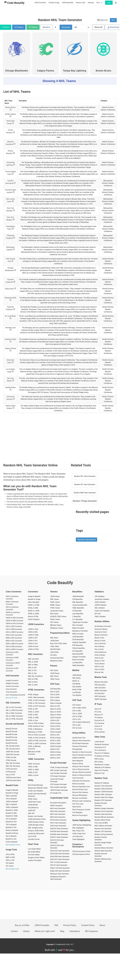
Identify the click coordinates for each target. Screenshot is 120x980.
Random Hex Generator (103, 829)
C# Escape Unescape (58, 776)
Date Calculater (34, 602)
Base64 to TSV (11, 827)
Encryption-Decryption (58, 803)
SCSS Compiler (56, 732)
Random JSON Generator (104, 792)
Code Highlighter (78, 839)
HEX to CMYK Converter (15, 649)
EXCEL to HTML (34, 605)
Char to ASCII (99, 669)
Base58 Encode (11, 734)
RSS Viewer (54, 614)
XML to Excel (33, 682)
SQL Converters (13, 703)
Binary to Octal (100, 641)
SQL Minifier (77, 687)
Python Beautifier (79, 648)
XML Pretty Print (78, 831)
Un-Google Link (56, 793)
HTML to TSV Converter (37, 703)
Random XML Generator (103, 794)
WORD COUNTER (79, 758)
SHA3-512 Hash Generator (60, 859)
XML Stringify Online (35, 828)
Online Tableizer (34, 619)
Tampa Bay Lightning (75, 71)
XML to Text (32, 673)
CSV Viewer (54, 622)
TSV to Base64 (11, 825)
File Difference (33, 808)
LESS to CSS (55, 720)
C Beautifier (77, 617)
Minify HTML (77, 690)
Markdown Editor (56, 661)
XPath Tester (33, 799)
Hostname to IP (100, 747)
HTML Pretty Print (79, 834)
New (113, 20)
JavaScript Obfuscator (36, 834)
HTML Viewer (55, 608)
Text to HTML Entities (36, 723)
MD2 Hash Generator (58, 808)
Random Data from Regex (104, 797)
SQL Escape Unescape (58, 787)
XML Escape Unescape (59, 770)
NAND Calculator (101, 691)
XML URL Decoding (13, 766)
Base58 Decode (11, 737)
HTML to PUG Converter (37, 738)
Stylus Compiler (56, 703)
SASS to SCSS (55, 755)
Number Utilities (102, 621)
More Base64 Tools (13, 845)
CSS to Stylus (55, 700)
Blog (62, 931)
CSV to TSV (77, 719)
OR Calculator (99, 693)
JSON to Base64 (12, 802)
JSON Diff (32, 811)
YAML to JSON (33, 770)
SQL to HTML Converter (14, 719)
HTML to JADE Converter (37, 743)
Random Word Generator (81, 741)
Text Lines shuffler (101, 823)
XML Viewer (54, 599)
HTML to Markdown (35, 729)
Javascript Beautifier (80, 605)
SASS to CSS (55, 749)
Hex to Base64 (11, 836)
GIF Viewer (10, 866)
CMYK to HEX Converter (15, 618)
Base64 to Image (12, 793)
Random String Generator (104, 834)
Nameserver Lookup (102, 765)
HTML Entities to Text (36, 726)
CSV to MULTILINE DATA (81, 722)
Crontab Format (34, 839)
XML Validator (100, 608)
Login (109, 3)
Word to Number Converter (82, 755)
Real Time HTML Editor (59, 644)
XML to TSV (32, 670)
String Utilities (79, 733)
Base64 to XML (11, 813)
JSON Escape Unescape (59, 790)
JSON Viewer (55, 596)
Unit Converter (12, 676)
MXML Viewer (55, 605)
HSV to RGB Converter (14, 629)
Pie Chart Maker (34, 855)
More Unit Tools (12, 698)
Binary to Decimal (101, 635)
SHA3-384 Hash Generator (60, 857)
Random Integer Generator (104, 808)
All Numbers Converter (103, 626)
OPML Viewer (55, 619)
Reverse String (78, 764)
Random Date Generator (103, 814)
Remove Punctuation (80, 815)
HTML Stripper (33, 695)
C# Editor (54, 655)
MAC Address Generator (103, 826)
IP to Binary (99, 718)
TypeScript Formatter (80, 622)
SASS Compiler (56, 746)
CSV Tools (77, 700)
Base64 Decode (11, 743)
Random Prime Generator (104, 811)
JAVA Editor (54, 652)
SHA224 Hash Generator (59, 829)
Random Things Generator (85, 501)
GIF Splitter (10, 863)
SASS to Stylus (55, 752)
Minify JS (76, 681)
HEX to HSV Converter (14, 635)
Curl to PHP (32, 836)
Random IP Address (102, 783)
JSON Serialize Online (36, 822)
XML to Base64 (11, 804)
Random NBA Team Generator (85, 493)
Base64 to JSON (12, 810)
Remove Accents (78, 784)
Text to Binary (99, 664)
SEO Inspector (91, 931)
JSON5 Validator (100, 605)
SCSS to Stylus (55, 738)
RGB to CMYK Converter (15, 644)
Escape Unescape (58, 763)
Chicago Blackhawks (17, 71)
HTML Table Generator (36, 697)
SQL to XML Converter (14, 713)
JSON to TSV (33, 641)
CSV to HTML (77, 716)
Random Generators (87, 540)
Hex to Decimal (100, 644)
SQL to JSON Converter (14, 710)
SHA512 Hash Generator (59, 837)
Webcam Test (99, 773)
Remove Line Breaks (80, 798)
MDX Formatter (78, 634)
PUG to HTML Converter (37, 735)
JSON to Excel (33, 646)
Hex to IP (98, 709)
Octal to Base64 (12, 842)
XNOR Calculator (101, 699)
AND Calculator (100, 688)
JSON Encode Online (13, 780)
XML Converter (33, 659)
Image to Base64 (12, 790)
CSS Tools (55, 684)
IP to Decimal (99, 723)
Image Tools (11, 850)
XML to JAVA (33, 685)
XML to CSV (32, 668)
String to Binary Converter (82, 772)
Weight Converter (12, 683)
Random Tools (101, 778)
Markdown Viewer (57, 628)
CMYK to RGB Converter (15, 621)
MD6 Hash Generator (58, 817)
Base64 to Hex (11, 839)
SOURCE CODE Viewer (58, 617)
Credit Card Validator (36, 791)
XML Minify (76, 678)
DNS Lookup (99, 759)
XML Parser (54, 676)
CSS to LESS (55, 692)
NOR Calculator (100, 696)
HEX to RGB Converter (14, 647)
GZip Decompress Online (81, 851)
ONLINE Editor (55, 649)
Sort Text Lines (78, 804)
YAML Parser (55, 679)
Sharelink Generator (102, 744)
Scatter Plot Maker (35, 860)
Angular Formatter (79, 657)
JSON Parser (55, 673)
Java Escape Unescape (59, 773)
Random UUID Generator (103, 789)
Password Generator (80, 746)
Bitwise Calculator (101, 682)
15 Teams (33, 27)
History (26, 931)
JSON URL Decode (13, 755)
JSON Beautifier (68, 3)
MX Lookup (99, 762)
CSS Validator (99, 596)
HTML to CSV (33, 709)
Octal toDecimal (100, 652)
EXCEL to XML (33, 608)
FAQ (56, 925)
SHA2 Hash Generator (58, 826)
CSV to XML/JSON (79, 708)
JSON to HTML (33, 649)
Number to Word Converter (82, 752)
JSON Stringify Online (36, 825)
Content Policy (88, 925)
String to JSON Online (36, 831)
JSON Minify (77, 675)
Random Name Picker (102, 820)
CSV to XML (77, 711)
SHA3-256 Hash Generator (60, 854)
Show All (98, 27)
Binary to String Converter (82, 775)
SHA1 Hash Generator (58, 823)
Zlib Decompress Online (81, 854)
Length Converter (12, 680)
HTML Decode (11, 760)
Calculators (75, 931)
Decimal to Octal (100, 632)
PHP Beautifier (78, 645)
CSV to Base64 (11, 819)
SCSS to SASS (55, 743)
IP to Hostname (100, 750)
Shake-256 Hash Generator (60, 871)
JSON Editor (55, 641)
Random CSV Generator (103, 800)
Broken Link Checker (35, 816)
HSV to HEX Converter (14, 626)
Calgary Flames (46, 71)
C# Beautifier (77, 611)
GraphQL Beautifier (79, 642)
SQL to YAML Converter (14, 716)
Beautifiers (77, 592)
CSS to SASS (55, 697)
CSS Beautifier (55, 689)
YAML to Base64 (12, 807)
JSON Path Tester (34, 802)
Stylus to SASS (55, 715)
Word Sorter (77, 807)
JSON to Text (33, 644)
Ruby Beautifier (78, 654)
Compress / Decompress (78, 845)
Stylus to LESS (55, 709)
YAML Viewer (55, 602)
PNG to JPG (10, 860)
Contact (14, 931)
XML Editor (54, 638)
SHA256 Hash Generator (59, 831)
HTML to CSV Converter (37, 700)
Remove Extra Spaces (80, 792)
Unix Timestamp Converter (15, 695)
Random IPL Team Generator (85, 484)
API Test (98, 614)
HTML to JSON (33, 712)
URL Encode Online (13, 746)
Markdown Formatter (80, 631)
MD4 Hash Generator (58, 811)
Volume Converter (12, 686)
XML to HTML (33, 679)
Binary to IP (99, 715)
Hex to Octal (99, 649)
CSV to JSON (77, 714)
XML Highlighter (78, 828)
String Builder (77, 749)
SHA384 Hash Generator (59, 834)
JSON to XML (33, 632)
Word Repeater (78, 761)
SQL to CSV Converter (14, 707)
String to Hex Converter (81, 766)
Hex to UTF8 (10, 775)
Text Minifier (77, 695)
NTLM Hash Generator (58, 820)
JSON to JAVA (33, 629)
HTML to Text (33, 720)
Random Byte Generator (103, 851)
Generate (66, 27)
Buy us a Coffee (22, 925)
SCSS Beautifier (78, 640)
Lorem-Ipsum (99, 742)
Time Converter (11, 692)
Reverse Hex (99, 672)
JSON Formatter (40, 3)
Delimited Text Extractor (81, 781)
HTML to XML (33, 715)
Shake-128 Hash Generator (60, 868)
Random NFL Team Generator (85, 476)
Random (46, 27)
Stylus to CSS (55, 706)
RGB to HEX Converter (14, 638)
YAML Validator (100, 617)
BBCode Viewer (56, 625)
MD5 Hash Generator (58, 814)
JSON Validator (100, 602)
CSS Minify (76, 684)
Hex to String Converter (81, 769)
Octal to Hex (99, 658)
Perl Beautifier (77, 651)
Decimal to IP (99, 720)
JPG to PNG (10, 854)
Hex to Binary (99, 646)
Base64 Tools (12, 785)
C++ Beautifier (77, 619)
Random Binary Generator (104, 848)
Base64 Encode (11, 740)
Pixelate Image (54, 3)
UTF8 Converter (11, 769)
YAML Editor (55, 646)
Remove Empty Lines (80, 789)
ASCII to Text (99, 667)
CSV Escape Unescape (58, 784)
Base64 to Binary (12, 833)
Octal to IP (98, 726)
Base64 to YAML (12, 816)
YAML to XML (33, 767)
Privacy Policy (70, 925)
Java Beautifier (78, 614)
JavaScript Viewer (57, 611)
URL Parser (54, 670)
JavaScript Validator (102, 599)
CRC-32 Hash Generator (59, 865)
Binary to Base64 (12, 830)
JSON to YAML (33, 635)
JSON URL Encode (12, 752)
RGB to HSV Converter (14, 641)
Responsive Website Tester (38, 788)
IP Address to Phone (102, 756)
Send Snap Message (35, 785)
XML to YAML (33, 665)
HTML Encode (11, 757)
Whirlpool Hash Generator (60, 874)
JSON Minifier (33, 805)
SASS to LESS (55, 758)
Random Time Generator (103, 786)
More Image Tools (12, 869)
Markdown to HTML (35, 732)
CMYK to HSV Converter (15, 624)
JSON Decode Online (13, 778)
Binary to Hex (99, 638)
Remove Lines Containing (82, 801)
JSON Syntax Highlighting (82, 825)
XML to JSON (33, 662)
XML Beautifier (78, 602)
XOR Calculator (100, 685)
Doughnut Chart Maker (36, 858)
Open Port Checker (101, 770)
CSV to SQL (77, 725)
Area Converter (11, 689)
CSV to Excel (77, 728)
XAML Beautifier (78, 665)
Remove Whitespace (80, 795)
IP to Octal (98, 729)
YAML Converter (34, 764)
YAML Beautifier (78, 608)
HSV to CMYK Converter (15, 632)
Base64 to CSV (11, 822)
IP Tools (98, 704)
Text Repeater (77, 812)
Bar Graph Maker (34, 852)
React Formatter (78, 660)
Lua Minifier (77, 692)
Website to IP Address (103, 767)
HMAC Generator (56, 806)
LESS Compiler (56, 718)
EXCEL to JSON (34, 611)
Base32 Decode (11, 732)
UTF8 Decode (11, 772)
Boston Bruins (103, 71)
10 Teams (19, 27)
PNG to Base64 (11, 796)
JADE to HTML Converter (37, 741)
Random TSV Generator (103, 831)
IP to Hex (98, 712)
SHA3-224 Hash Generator (60, 851)
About (102, 925)
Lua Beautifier (77, 663)
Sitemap (91, 3)
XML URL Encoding (13, 763)
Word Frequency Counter (81, 810)
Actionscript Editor (57, 658)
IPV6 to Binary (100, 732)
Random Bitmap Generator (104, 817)
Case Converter (78, 778)
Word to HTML (33, 617)
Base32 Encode (11, 729)
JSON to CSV (33, 638)
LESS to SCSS (55, 726)
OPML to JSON (33, 614)
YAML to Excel (33, 775)
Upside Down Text (79, 738)
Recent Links (81, 3)
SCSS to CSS (55, 735)
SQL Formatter (78, 625)
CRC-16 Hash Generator (59, 862)
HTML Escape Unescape (59, 767)
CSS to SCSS (55, 695)
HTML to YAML (33, 718)
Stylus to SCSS (55, 712)
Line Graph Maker (34, 849)
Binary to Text (99, 661)
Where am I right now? (45, 931)
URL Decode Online (13, 749)
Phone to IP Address (102, 753)
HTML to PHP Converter (37, 706)
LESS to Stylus (55, 723)
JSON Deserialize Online (37, 819)
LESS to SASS (55, 729)
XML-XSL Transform (35, 676)
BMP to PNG (10, 857)
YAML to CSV (33, 772)
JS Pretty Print (78, 836)
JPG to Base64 (11, 799)
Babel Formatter (78, 628)
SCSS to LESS (55, 741)
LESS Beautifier (78, 637)
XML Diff (31, 813)
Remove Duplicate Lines (81, 787)
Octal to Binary (100, 655)
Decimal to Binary (101, 629)
